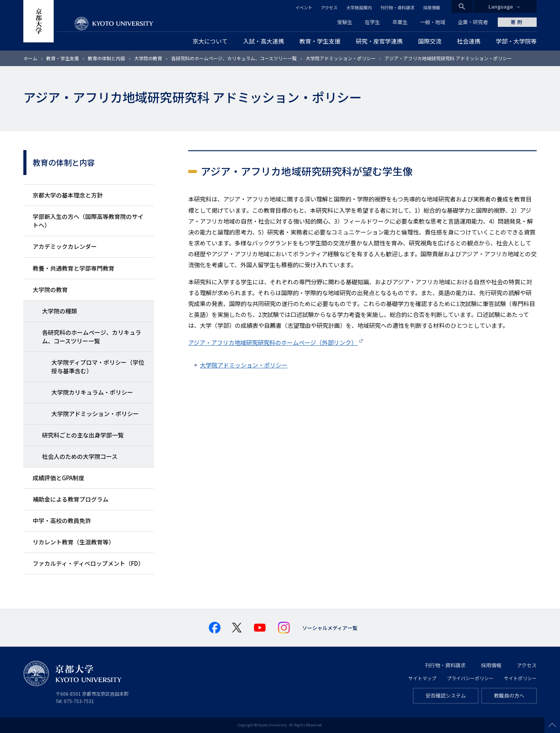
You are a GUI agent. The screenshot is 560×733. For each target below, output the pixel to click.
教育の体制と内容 (107, 58)
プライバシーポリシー (470, 678)
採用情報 (432, 7)
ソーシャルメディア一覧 (330, 628)
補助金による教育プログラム (71, 499)
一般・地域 (433, 22)
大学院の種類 (59, 311)
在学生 (372, 22)
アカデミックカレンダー (65, 246)
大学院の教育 (148, 58)
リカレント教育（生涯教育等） (73, 542)
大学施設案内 (359, 7)
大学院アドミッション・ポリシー (341, 58)
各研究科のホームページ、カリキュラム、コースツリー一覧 (234, 58)
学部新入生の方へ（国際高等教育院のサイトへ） (88, 221)
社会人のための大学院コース (80, 456)
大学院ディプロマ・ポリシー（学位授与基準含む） (98, 366)
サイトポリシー (520, 678)
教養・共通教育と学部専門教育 (73, 268)
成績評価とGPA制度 (59, 478)
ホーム (30, 58)
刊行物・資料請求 (397, 7)
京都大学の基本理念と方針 (68, 195)
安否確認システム (446, 695)
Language (501, 6)
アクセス (329, 7)
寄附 (517, 22)
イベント (304, 7)
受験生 (345, 22)
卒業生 (400, 22)
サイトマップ (422, 678)
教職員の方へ (509, 695)
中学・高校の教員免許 (62, 520)
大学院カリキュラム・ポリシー (92, 392)
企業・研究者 (473, 22)
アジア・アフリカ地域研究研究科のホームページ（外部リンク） (273, 342)
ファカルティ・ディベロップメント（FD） (88, 563)
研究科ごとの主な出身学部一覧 (83, 435)
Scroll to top (552, 725)
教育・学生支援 (63, 58)
